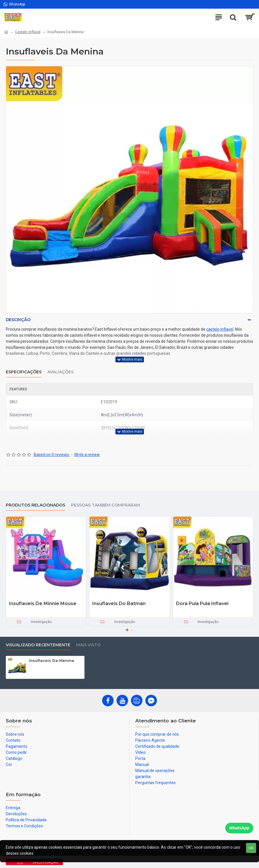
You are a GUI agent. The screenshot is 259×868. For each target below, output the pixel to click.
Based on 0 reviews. (52, 455)
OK (251, 848)
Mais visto (88, 645)
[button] (127, 630)
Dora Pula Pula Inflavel (202, 604)
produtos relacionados (35, 505)
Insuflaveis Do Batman (119, 604)
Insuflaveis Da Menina (51, 660)
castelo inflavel (220, 329)
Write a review (87, 455)
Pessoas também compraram (105, 505)
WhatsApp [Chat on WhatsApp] (239, 828)
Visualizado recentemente (38, 645)
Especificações (24, 372)
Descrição (18, 320)
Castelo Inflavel (28, 32)
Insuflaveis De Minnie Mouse (43, 604)
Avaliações (60, 372)
